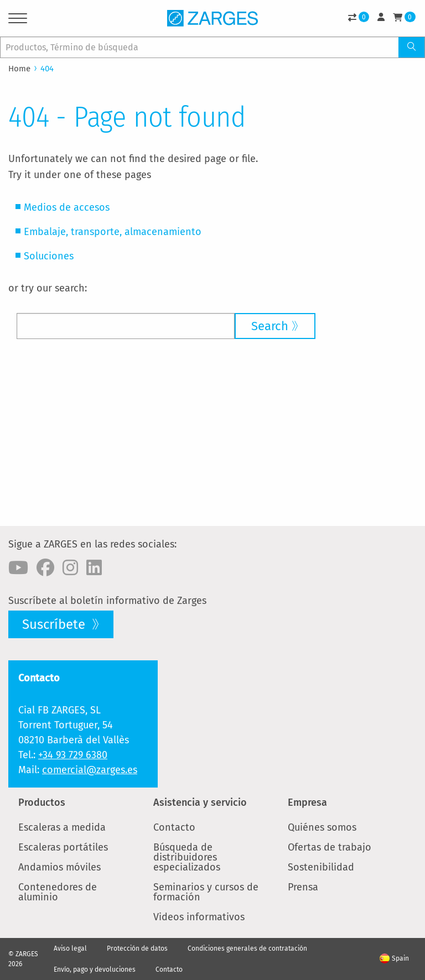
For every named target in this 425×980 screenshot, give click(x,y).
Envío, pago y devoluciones (95, 969)
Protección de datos (137, 948)
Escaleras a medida (62, 827)
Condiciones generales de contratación (247, 948)
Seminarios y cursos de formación (206, 892)
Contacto (174, 827)
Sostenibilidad (321, 867)
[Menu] (18, 20)
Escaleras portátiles (63, 847)
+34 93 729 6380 (73, 755)
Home (19, 69)
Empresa (307, 802)
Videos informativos (199, 917)
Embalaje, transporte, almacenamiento (113, 232)
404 (47, 69)
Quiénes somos (322, 827)
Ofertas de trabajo (330, 847)
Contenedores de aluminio (58, 892)
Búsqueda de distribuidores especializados (187, 857)
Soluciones (49, 256)
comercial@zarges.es (90, 770)
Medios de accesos (67, 207)
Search (270, 326)
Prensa (303, 887)
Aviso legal (70, 948)
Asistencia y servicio (200, 802)
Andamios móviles (59, 867)
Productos (42, 802)
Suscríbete (55, 624)
